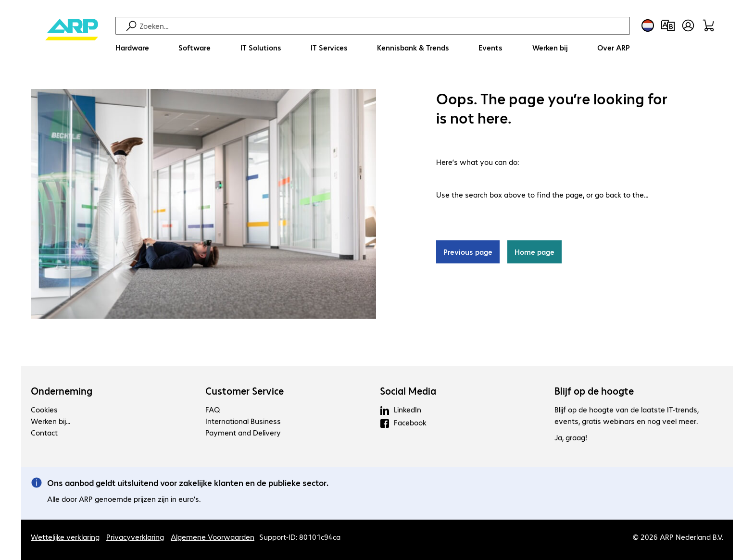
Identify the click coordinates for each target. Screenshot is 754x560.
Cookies (44, 409)
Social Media (408, 391)
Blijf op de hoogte (594, 391)
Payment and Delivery (243, 432)
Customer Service (245, 391)
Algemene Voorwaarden (213, 537)
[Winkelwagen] (708, 25)
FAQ (213, 409)
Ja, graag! (571, 438)
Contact (44, 432)
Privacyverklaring (135, 537)
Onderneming (62, 391)
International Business (243, 421)
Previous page (468, 252)
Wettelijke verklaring (65, 537)
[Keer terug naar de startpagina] (72, 39)
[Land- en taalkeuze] (648, 25)
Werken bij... (50, 421)
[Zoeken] (383, 26)
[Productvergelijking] (668, 25)
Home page (534, 252)
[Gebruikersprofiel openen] (688, 25)
